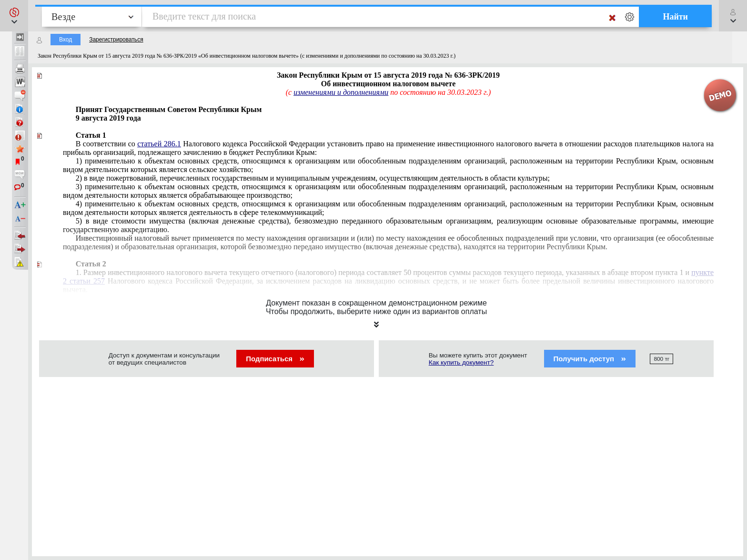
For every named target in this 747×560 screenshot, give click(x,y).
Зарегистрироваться (116, 40)
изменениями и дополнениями (341, 92)
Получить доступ (590, 359)
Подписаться (275, 359)
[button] (14, 16)
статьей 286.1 (159, 144)
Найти (675, 17)
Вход (66, 40)
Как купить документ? (461, 362)
